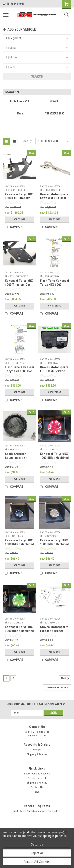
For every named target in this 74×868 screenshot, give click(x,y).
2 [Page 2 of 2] (13, 678)
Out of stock (54, 306)
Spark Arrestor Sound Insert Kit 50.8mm (16, 458)
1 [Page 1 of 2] (6, 678)
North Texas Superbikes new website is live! (37, 811)
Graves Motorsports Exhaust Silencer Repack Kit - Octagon (54, 633)
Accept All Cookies (37, 862)
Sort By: (28, 141)
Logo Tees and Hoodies (37, 774)
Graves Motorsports (15, 186)
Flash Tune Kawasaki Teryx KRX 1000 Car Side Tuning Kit (19, 371)
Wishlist (37, 750)
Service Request (37, 778)
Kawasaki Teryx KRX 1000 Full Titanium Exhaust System (19, 198)
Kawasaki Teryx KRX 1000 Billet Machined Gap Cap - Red (54, 458)
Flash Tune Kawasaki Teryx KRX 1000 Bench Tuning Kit (55, 285)
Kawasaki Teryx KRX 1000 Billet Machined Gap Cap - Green (19, 631)
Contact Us (37, 787)
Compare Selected (57, 688)
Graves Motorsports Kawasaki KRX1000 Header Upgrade (54, 198)
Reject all (37, 853)
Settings (37, 844)
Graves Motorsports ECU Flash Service (54, 369)
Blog (37, 792)
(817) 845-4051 (14, 4)
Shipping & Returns (37, 754)
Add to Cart (19, 219)
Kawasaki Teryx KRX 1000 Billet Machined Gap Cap (54, 544)
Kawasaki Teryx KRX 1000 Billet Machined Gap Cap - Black (19, 544)
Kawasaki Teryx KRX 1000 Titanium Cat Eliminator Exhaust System (19, 287)
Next (66, 678)
